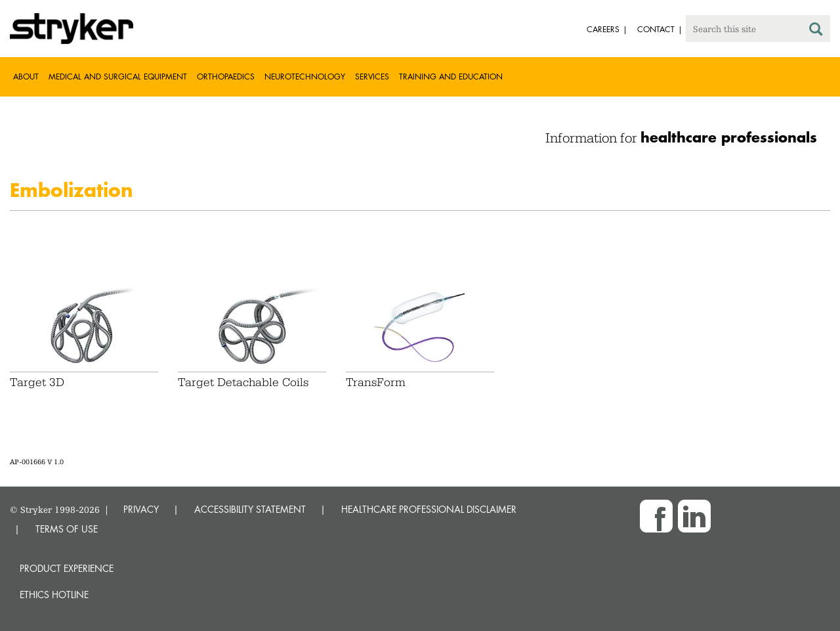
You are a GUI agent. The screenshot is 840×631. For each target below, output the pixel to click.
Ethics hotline (54, 595)
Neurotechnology (305, 76)
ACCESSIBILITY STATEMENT (250, 509)
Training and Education (451, 76)
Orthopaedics (226, 76)
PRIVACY (141, 509)
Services (372, 76)
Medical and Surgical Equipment (118, 76)
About (26, 76)
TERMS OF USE (67, 529)
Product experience (67, 568)
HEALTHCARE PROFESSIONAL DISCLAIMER (429, 509)
